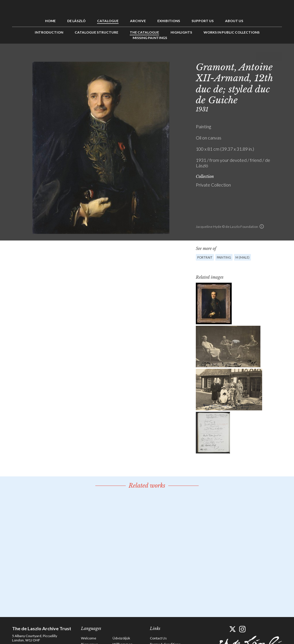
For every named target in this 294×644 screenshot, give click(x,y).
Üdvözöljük (121, 638)
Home (50, 21)
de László (76, 21)
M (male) (242, 257)
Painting (224, 257)
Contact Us (158, 638)
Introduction (49, 32)
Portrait (205, 257)
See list (269, 57)
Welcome (89, 638)
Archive (138, 21)
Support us (203, 21)
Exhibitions (169, 21)
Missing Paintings (150, 38)
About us (234, 21)
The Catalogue (144, 32)
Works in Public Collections (232, 32)
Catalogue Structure (96, 32)
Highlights (181, 32)
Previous (260, 57)
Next (278, 57)
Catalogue (108, 21)
